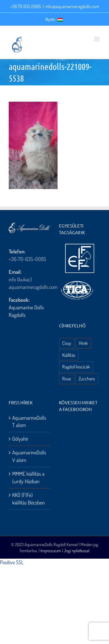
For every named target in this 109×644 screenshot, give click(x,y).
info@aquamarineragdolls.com (72, 6)
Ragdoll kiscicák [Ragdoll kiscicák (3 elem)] (76, 367)
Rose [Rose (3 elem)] (67, 379)
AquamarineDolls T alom (29, 421)
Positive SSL (12, 562)
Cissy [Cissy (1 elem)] (67, 343)
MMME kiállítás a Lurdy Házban (28, 477)
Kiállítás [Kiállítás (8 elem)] (69, 355)
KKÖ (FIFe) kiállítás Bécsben (28, 499)
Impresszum (51, 551)
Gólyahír (20, 439)
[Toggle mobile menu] (97, 39)
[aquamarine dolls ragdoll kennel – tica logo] (77, 281)
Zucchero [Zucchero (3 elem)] (87, 379)
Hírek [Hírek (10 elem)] (83, 343)
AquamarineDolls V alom (29, 456)
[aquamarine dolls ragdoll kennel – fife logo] (80, 246)
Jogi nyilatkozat (77, 551)
